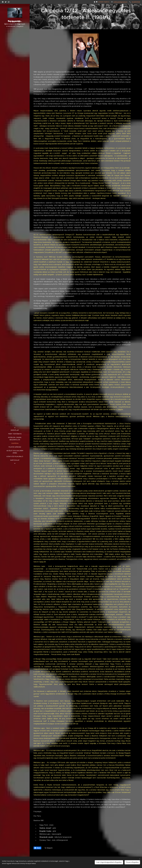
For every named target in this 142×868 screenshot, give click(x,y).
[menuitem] (15, 430)
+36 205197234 (136, 2)
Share (37, 848)
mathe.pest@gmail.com (120, 2)
